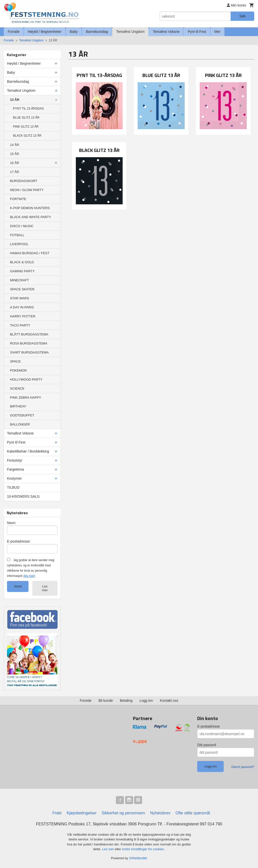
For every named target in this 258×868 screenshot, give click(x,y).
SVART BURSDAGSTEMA (29, 352)
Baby (74, 32)
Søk (242, 16)
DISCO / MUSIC (22, 226)
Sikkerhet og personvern (123, 813)
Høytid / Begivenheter (45, 32)
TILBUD (13, 487)
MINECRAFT (20, 280)
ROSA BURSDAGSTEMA (29, 343)
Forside (14, 32)
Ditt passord (207, 745)
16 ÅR (15, 163)
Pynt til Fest (197, 32)
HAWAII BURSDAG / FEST (30, 253)
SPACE (15, 361)
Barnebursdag (97, 32)
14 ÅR (15, 145)
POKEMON (18, 370)
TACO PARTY (20, 325)
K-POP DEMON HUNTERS (30, 208)
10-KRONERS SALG (23, 496)
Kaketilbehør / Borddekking (28, 451)
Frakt (57, 813)
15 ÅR (15, 154)
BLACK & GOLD (22, 262)
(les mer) (29, 576)
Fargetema (16, 469)
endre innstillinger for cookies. (143, 849)
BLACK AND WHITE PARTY (31, 217)
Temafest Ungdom (130, 32)
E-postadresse (208, 726)
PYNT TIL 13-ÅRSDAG (28, 109)
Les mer (45, 588)
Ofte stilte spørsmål (193, 813)
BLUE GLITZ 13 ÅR (26, 118)
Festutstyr (15, 460)
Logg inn (146, 701)
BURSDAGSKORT (24, 181)
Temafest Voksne (166, 32)
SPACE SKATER (22, 289)
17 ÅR (15, 172)
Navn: (12, 523)
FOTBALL (17, 235)
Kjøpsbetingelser (81, 813)
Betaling (126, 701)
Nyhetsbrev (160, 813)
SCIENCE (17, 388)
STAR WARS (20, 298)
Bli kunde (106, 701)
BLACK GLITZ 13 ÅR (27, 136)
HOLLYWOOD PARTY (26, 379)
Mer (217, 32)
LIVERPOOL (19, 244)
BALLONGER (20, 424)
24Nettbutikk (138, 858)
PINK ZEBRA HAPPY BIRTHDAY (26, 402)
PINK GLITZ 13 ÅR (26, 127)
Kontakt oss (169, 701)
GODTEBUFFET (22, 415)
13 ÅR (15, 100)
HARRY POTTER (23, 316)
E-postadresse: (19, 541)
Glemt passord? (243, 767)
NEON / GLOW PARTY (27, 190)
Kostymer (14, 478)
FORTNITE (18, 199)
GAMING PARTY (22, 271)
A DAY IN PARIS (22, 307)
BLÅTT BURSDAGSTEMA (29, 334)
